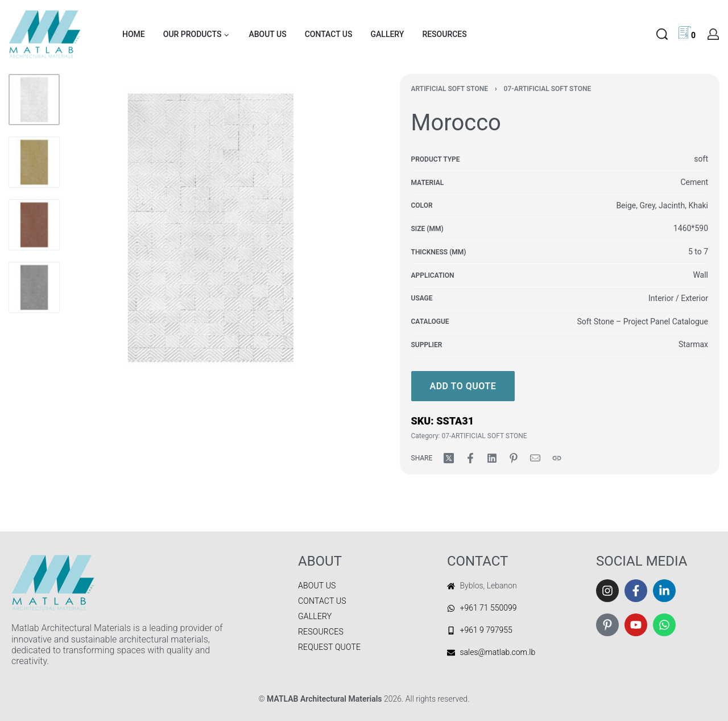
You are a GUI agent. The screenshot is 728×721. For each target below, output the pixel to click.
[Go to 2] (34, 162)
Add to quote (463, 386)
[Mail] (535, 458)
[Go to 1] (34, 100)
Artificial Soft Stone (450, 89)
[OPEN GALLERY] (210, 228)
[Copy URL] (557, 458)
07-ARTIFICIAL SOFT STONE (548, 89)
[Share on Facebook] (470, 458)
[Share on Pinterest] (514, 458)
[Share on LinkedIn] (492, 458)
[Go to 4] (34, 287)
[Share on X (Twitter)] (449, 458)
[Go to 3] (34, 225)
